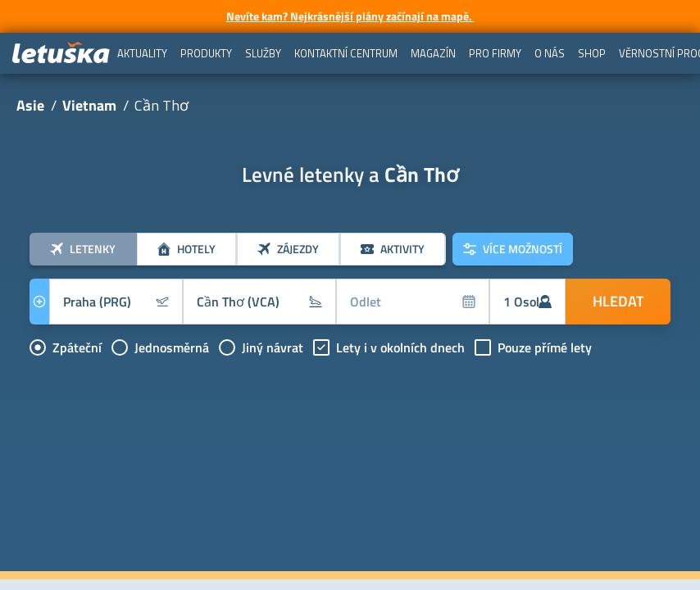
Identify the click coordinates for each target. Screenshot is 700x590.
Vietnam (89, 105)
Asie (30, 105)
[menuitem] (142, 53)
